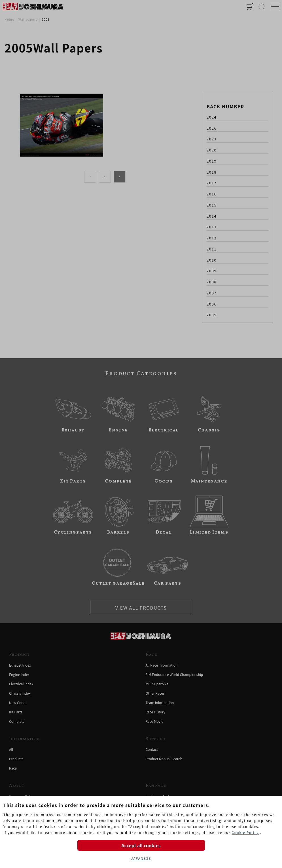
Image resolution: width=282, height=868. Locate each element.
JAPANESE (141, 858)
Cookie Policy (245, 832)
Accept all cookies (141, 845)
